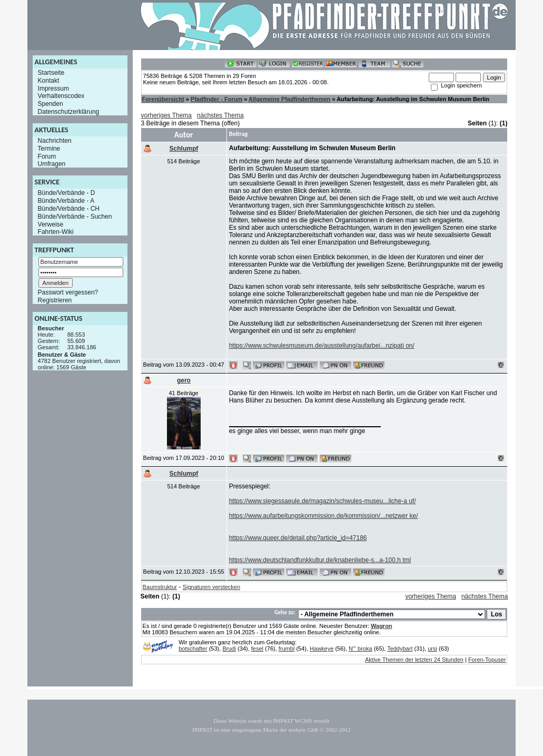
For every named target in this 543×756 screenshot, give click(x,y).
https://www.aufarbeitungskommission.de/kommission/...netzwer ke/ (324, 516)
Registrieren (55, 300)
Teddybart (400, 649)
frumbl (287, 649)
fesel (257, 649)
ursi (432, 649)
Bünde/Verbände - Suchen (75, 217)
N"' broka (361, 649)
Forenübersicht (163, 99)
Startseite (51, 73)
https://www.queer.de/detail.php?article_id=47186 (298, 538)
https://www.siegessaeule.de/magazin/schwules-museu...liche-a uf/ (323, 501)
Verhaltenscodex (61, 96)
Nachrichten (55, 141)
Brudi (229, 649)
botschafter (193, 649)
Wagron (382, 626)
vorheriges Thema (167, 115)
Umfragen (52, 164)
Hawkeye (322, 649)
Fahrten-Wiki (56, 232)
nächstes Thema (220, 115)
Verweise (51, 224)
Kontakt (49, 81)
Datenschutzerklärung (69, 112)
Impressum (53, 88)
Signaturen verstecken (211, 587)
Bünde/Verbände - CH (69, 209)
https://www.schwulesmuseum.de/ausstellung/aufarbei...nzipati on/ (322, 346)
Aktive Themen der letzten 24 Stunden (414, 660)
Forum (47, 156)
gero (184, 380)
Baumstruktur (160, 587)
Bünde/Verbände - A (66, 201)
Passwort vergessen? (68, 292)
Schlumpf (184, 149)
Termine (49, 149)
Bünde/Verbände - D (67, 193)
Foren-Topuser (487, 660)
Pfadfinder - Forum (216, 99)
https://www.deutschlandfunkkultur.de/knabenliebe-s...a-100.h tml (320, 560)
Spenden (51, 104)
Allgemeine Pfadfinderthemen (289, 99)
